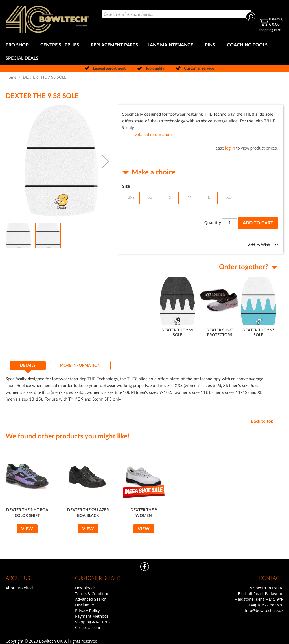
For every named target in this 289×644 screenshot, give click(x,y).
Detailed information (153, 135)
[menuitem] (18, 45)
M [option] (189, 198)
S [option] (170, 198)
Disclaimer (85, 605)
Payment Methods (92, 616)
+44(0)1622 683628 (266, 605)
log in (230, 148)
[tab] (28, 367)
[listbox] (200, 199)
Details (28, 366)
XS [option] (151, 198)
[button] (106, 161)
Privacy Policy (87, 610)
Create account (89, 627)
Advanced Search (91, 599)
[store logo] (47, 19)
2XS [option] (131, 198)
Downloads (85, 588)
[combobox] (176, 14)
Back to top (262, 421)
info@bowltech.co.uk (264, 610)
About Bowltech (20, 588)
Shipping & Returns (93, 622)
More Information (80, 366)
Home (11, 77)
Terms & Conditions (93, 594)
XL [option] (228, 198)
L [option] (209, 198)
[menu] (144, 52)
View (27, 529)
